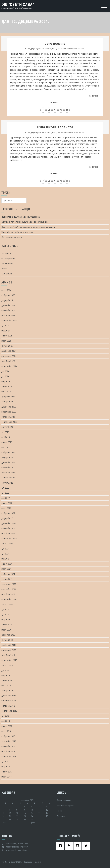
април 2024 (7, 386)
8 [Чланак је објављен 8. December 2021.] (17, 810)
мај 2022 (6, 498)
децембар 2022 (9, 462)
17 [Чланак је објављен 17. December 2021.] (32, 813)
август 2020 (7, 604)
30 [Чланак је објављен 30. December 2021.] (25, 819)
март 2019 (6, 685)
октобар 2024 (8, 361)
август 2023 (7, 427)
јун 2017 (5, 762)
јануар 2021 (7, 579)
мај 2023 (6, 437)
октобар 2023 (8, 417)
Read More (94, 96)
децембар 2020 (9, 584)
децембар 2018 (9, 696)
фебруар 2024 (8, 397)
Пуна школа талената (55, 127)
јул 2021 (5, 549)
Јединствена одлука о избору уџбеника (21, 217)
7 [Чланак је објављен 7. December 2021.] (9, 810)
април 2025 (7, 336)
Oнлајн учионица (64, 800)
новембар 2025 (9, 310)
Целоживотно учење (66, 806)
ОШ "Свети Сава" (18, 5)
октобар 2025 (8, 315)
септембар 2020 (9, 599)
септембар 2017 (9, 756)
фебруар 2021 (8, 574)
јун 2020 (5, 615)
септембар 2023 (9, 422)
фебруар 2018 (8, 736)
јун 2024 (5, 376)
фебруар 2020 (8, 635)
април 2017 (7, 772)
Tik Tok (60, 811)
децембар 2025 (9, 305)
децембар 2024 (9, 351)
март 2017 (6, 777)
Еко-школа (7, 274)
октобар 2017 (8, 751)
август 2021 (7, 544)
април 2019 (7, 680)
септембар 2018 (9, 711)
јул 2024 (5, 371)
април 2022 (7, 503)
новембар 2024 (9, 356)
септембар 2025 (9, 320)
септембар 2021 (9, 538)
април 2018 (7, 726)
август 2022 (7, 483)
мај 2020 (6, 620)
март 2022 (6, 508)
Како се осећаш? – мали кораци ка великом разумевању (29, 227)
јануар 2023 (7, 457)
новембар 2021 (9, 528)
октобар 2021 (8, 533)
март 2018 (6, 731)
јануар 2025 (7, 346)
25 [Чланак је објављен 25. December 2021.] (40, 816)
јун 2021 (5, 554)
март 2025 (6, 341)
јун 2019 (5, 670)
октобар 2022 (8, 473)
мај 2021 (6, 559)
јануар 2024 (7, 402)
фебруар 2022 (8, 513)
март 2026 (6, 290)
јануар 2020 (7, 640)
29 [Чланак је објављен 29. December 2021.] (17, 819)
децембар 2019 (9, 645)
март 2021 (6, 569)
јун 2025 (5, 325)
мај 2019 (6, 675)
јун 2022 (5, 493)
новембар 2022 (9, 467)
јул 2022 (5, 488)
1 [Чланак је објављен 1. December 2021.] (17, 807)
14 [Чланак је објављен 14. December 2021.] (10, 813)
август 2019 (7, 665)
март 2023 (6, 447)
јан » (33, 823)
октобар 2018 (8, 706)
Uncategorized (8, 258)
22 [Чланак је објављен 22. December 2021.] (17, 816)
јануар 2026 (7, 300)
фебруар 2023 (8, 452)
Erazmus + (6, 253)
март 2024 (6, 391)
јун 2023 (5, 432)
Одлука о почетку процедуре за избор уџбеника (25, 222)
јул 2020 (5, 609)
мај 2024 (6, 381)
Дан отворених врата (12, 237)
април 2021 (7, 564)
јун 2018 (5, 716)
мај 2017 (6, 767)
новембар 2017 (9, 746)
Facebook (61, 816)
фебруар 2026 (8, 295)
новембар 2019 (9, 650)
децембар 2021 (9, 523)
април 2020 (7, 625)
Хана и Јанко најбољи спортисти (17, 232)
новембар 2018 (9, 701)
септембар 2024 (9, 366)
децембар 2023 (9, 407)
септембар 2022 (9, 478)
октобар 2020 (8, 594)
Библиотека (7, 263)
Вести (56, 103)
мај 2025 (6, 331)
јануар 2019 (7, 691)
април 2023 (7, 442)
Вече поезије (55, 43)
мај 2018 (6, 721)
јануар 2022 (7, 518)
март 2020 (6, 630)
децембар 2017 (9, 741)
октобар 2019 (8, 655)
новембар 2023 (9, 412)
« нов (4, 823)
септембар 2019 (9, 660)
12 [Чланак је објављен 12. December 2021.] (47, 810)
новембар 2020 (9, 589)
